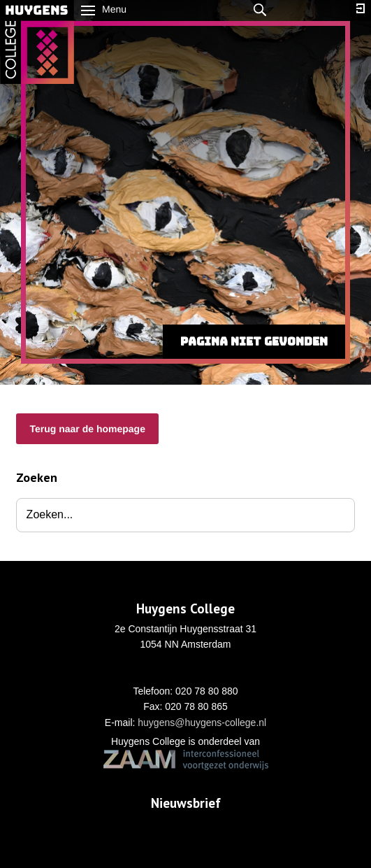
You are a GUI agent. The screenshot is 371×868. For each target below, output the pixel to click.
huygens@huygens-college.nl (202, 723)
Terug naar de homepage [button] (87, 429)
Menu (104, 9)
